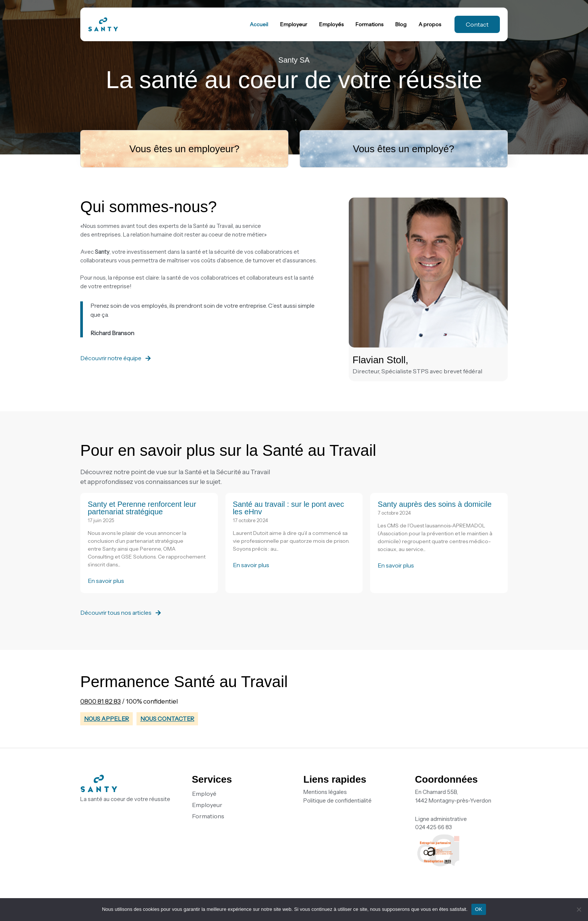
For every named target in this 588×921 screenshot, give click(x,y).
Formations (208, 816)
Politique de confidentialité (337, 800)
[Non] (579, 909)
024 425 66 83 (433, 827)
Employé (204, 794)
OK (479, 909)
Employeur (207, 805)
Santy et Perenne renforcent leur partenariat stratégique (142, 508)
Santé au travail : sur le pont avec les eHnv (289, 508)
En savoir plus (107, 581)
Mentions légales (325, 792)
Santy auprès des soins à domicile (435, 504)
